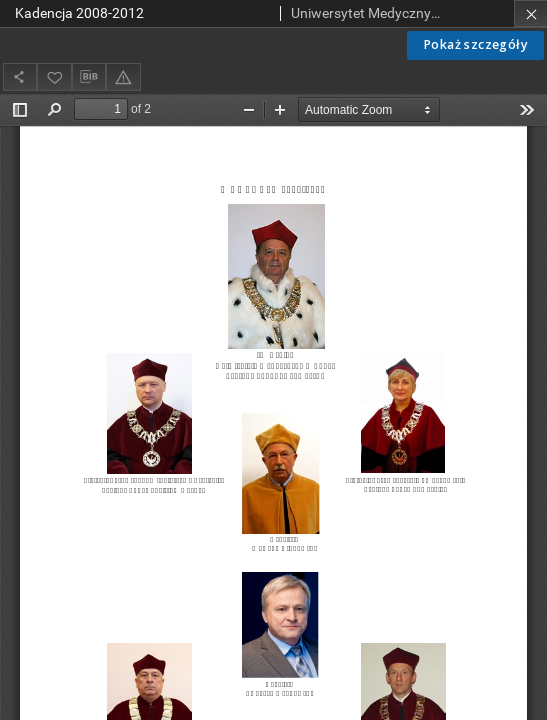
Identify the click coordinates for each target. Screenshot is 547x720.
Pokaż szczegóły (475, 44)
